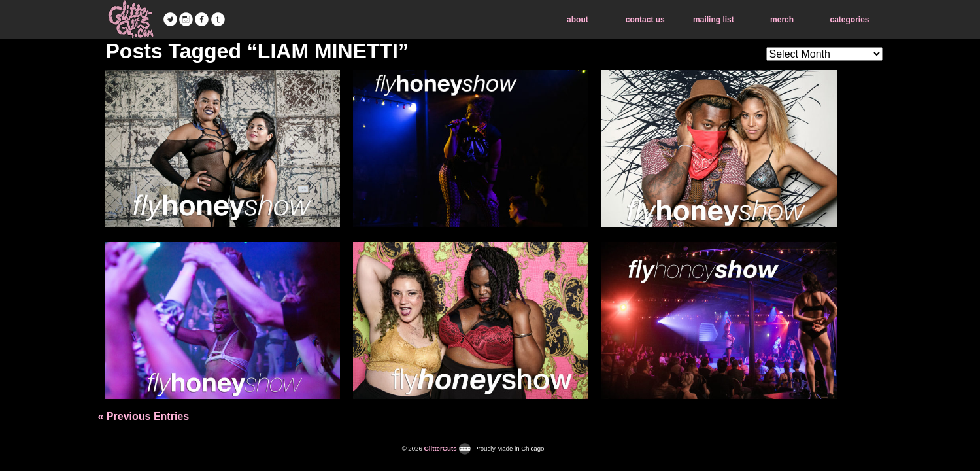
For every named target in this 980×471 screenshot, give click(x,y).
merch (782, 20)
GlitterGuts (131, 20)
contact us (645, 20)
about (578, 20)
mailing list (714, 20)
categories (849, 20)
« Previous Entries (144, 416)
